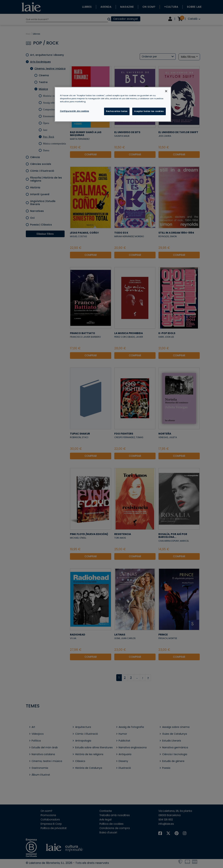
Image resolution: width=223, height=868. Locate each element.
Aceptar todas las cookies (149, 111)
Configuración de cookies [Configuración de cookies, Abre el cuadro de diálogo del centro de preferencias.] (75, 111)
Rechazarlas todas (117, 111)
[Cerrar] (166, 91)
